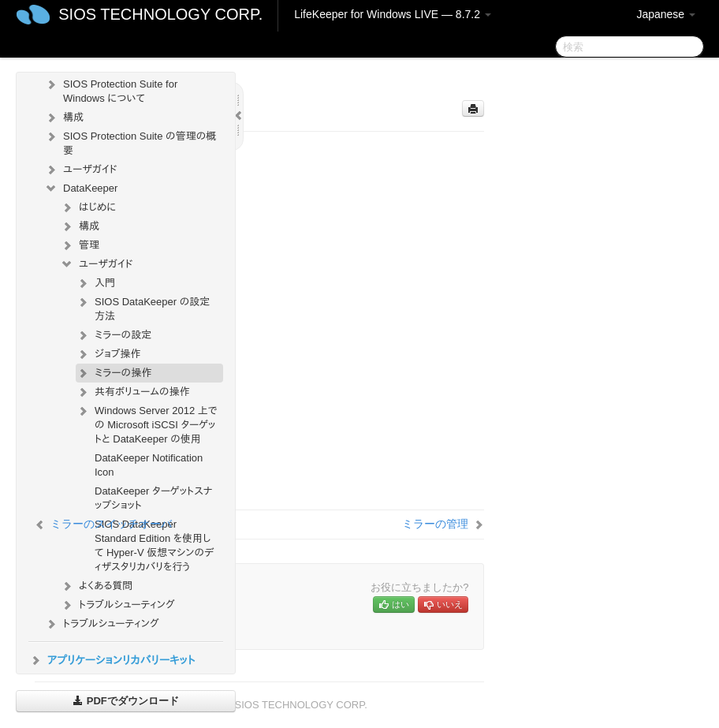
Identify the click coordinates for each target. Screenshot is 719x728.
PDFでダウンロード (126, 701)
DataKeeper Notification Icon (149, 465)
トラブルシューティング (117, 605)
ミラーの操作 (114, 373)
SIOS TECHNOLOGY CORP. (160, 14)
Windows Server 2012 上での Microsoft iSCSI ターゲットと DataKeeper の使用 (147, 423)
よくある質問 (96, 586)
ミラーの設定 (114, 335)
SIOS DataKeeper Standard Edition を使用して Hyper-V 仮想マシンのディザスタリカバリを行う (155, 545)
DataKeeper (81, 189)
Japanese (666, 14)
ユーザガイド (81, 170)
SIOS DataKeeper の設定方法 (143, 307)
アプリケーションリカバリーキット (112, 660)
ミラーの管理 (435, 524)
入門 (95, 283)
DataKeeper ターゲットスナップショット (154, 498)
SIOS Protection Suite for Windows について (111, 90)
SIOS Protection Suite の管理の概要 (130, 142)
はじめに (88, 207)
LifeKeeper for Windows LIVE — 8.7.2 (393, 14)
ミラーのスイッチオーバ (111, 524)
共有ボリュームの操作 (133, 392)
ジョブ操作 (108, 354)
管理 (80, 245)
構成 (64, 118)
